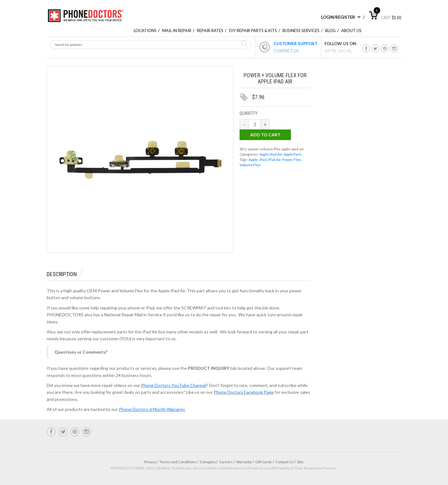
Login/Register (341, 17)
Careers (226, 462)
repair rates (210, 31)
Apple (253, 160)
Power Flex (292, 160)
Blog (330, 31)
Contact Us (285, 462)
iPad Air (274, 160)
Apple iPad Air (271, 154)
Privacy (150, 462)
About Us (351, 31)
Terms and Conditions (178, 462)
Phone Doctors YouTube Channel (174, 385)
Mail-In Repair (177, 31)
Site (300, 462)
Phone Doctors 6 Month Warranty (152, 409)
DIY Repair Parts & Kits (253, 31)
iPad (263, 160)
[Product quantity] (255, 124)
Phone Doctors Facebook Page (244, 392)
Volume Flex (250, 165)
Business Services (301, 31)
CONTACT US (286, 51)
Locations (145, 31)
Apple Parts (293, 154)
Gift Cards (264, 462)
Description (62, 274)
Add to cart (265, 135)
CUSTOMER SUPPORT (296, 44)
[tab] (65, 274)
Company (208, 462)
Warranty (244, 462)
